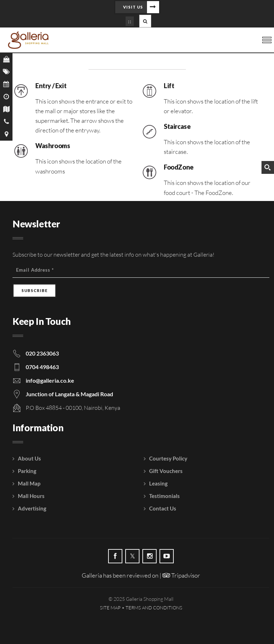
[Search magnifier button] (268, 167)
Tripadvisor (181, 575)
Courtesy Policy (168, 458)
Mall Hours (31, 496)
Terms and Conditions (154, 608)
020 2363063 (42, 353)
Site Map (110, 608)
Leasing (158, 483)
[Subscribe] (34, 291)
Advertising (32, 508)
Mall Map (29, 483)
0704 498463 (42, 367)
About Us (29, 458)
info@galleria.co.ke (50, 380)
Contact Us (163, 508)
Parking (27, 471)
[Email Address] (141, 270)
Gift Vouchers (166, 471)
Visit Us (133, 7)
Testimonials (164, 496)
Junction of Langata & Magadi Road (69, 394)
